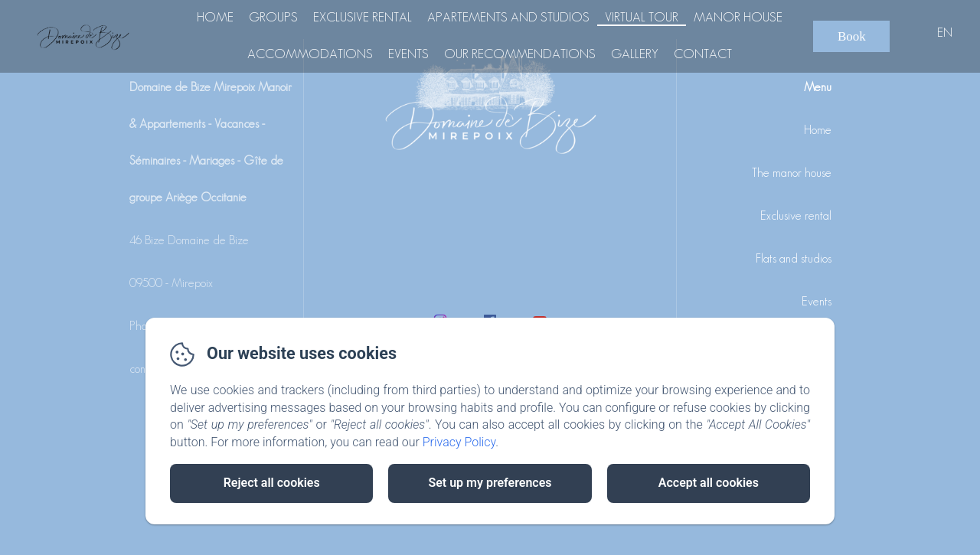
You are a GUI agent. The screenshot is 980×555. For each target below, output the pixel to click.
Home (215, 17)
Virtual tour (642, 17)
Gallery (635, 54)
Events (408, 54)
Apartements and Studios (508, 17)
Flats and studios (794, 258)
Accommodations (310, 54)
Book (852, 36)
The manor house (792, 173)
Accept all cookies (709, 483)
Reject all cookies (272, 483)
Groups (273, 17)
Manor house (738, 17)
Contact (703, 54)
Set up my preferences (490, 483)
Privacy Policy (459, 442)
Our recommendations (520, 54)
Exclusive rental (363, 17)
